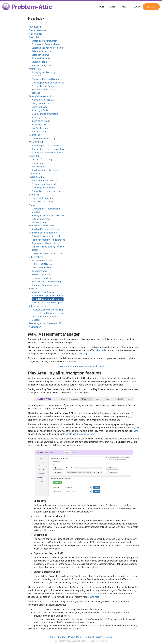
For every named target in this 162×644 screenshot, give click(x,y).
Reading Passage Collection (46, 229)
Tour (101, 7)
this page (83, 354)
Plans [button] (113, 7)
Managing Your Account (43, 292)
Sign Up (151, 7)
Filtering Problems (41, 58)
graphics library (88, 434)
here (136, 431)
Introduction (35, 27)
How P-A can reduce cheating (46, 282)
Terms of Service (94, 637)
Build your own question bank (46, 236)
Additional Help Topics (40, 306)
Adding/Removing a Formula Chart (48, 149)
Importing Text (39, 125)
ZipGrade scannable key (43, 139)
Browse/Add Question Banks (46, 44)
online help (94, 597)
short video (102, 350)
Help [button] (125, 7)
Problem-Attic (27, 7)
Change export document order (47, 253)
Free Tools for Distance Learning (48, 313)
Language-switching (42, 278)
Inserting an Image (41, 121)
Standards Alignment (42, 65)
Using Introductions (41, 103)
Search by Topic (39, 62)
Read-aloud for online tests (45, 170)
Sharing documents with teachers (48, 215)
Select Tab (34, 37)
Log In (137, 7)
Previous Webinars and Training (47, 310)
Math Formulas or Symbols (45, 114)
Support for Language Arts (42, 226)
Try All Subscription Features (48, 299)
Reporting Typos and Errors (45, 285)
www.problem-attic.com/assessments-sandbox (84, 366)
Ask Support (35, 327)
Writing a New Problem (43, 100)
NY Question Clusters (42, 261)
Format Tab (35, 135)
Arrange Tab (35, 69)
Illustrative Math (40, 271)
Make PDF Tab (36, 142)
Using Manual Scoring (42, 202)
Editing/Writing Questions (42, 96)
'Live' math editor (40, 128)
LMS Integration (37, 177)
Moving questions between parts (48, 83)
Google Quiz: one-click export (46, 191)
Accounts (34, 289)
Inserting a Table (40, 110)
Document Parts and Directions (47, 79)
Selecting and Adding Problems (47, 48)
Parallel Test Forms (41, 275)
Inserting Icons (39, 117)
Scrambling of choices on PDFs (47, 146)
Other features (36, 257)
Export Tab (34, 156)
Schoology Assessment (43, 188)
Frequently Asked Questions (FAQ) (46, 323)
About (52, 637)
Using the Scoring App (43, 198)
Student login (38, 163)
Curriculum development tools (44, 233)
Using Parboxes (39, 107)
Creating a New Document (44, 41)
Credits (62, 637)
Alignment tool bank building (45, 243)
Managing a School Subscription (47, 303)
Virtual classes (39, 167)
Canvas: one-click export (44, 184)
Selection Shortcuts (41, 51)
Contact (109, 637)
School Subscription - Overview (47, 296)
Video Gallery (36, 34)
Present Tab (35, 174)
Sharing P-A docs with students (47, 153)
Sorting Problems (40, 55)
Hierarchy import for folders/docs (48, 240)
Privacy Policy (75, 637)
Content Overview (38, 30)
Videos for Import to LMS (44, 181)
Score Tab (34, 195)
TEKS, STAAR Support (42, 264)
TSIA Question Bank (41, 267)
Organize (33, 205)
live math (68, 434)
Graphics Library (40, 132)
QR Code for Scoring (42, 160)
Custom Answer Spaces (43, 86)
